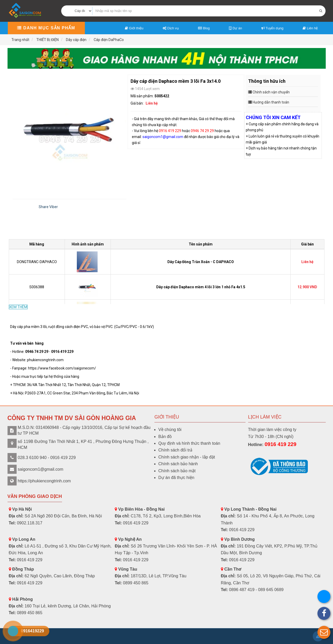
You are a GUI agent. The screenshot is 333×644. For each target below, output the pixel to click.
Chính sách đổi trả (175, 450)
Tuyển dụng (272, 28)
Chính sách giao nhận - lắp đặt (187, 457)
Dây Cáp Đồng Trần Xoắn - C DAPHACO (201, 262)
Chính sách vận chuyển (271, 92)
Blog (204, 28)
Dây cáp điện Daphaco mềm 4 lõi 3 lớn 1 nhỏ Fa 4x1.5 (201, 287)
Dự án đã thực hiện (176, 478)
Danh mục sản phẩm (46, 28)
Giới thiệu (134, 28)
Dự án (235, 28)
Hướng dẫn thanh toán (271, 102)
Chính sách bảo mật (177, 471)
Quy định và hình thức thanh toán (189, 443)
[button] (324, 632)
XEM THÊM (18, 307)
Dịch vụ (171, 28)
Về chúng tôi (170, 430)
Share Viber (48, 207)
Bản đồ (165, 437)
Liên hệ (310, 28)
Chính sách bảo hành (178, 464)
